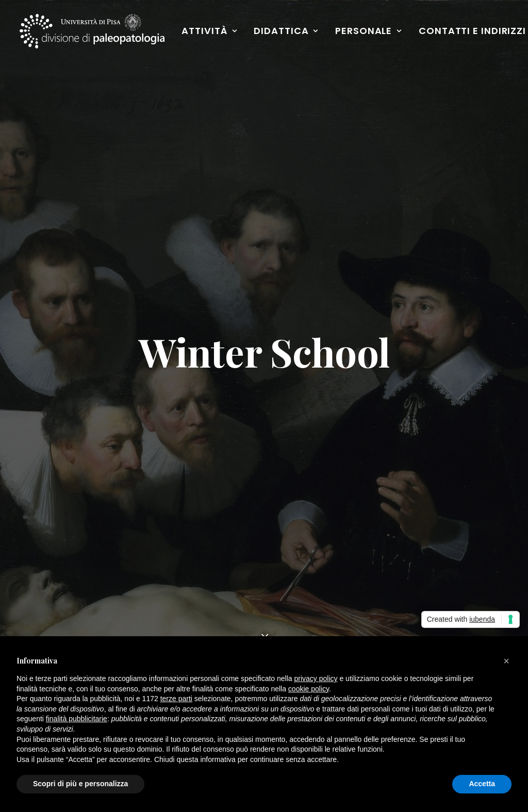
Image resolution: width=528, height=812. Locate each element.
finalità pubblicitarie (77, 719)
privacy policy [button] (316, 678)
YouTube (293, 604)
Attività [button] (211, 32)
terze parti (176, 699)
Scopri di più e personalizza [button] (80, 784)
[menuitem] (211, 32)
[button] (494, 399)
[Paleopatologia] (93, 32)
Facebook (296, 572)
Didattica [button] (287, 32)
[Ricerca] (264, 399)
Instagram (297, 588)
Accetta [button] (482, 784)
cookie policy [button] (309, 689)
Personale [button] (369, 32)
